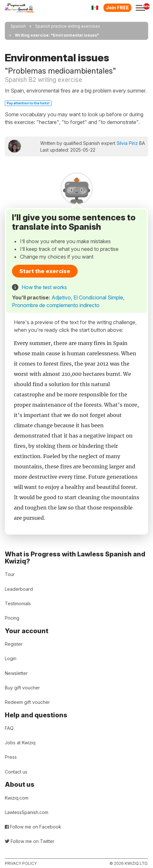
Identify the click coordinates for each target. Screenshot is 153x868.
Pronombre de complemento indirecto (56, 305)
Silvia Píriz (127, 143)
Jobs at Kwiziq (20, 743)
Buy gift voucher (22, 688)
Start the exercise (45, 271)
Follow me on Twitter (30, 841)
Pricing (12, 618)
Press (11, 757)
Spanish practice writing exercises (68, 26)
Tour (10, 574)
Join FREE (117, 8)
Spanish (18, 26)
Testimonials (18, 603)
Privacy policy (21, 863)
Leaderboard (19, 589)
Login (11, 658)
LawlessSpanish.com (27, 812)
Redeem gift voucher (27, 702)
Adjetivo (61, 297)
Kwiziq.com (17, 798)
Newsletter (16, 673)
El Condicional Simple (98, 297)
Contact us (16, 772)
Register (14, 644)
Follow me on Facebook (33, 827)
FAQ (9, 728)
